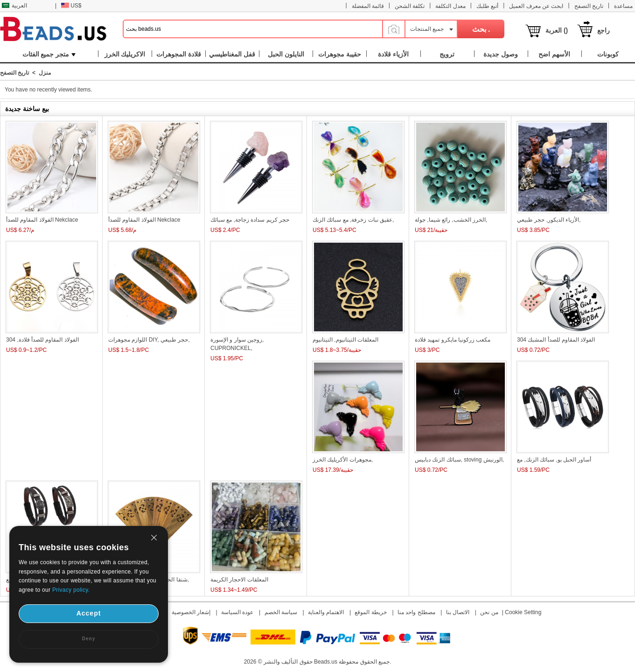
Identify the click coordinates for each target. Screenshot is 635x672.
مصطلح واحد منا (416, 612)
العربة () (557, 30)
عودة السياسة (237, 612)
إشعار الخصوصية (191, 612)
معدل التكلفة (450, 6)
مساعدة (623, 6)
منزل (45, 73)
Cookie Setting (523, 612)
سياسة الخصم (281, 612)
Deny (89, 639)
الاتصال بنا (458, 612)
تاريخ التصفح (589, 6)
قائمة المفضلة (368, 6)
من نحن (489, 612)
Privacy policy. (71, 590)
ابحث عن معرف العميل (536, 6)
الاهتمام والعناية (326, 612)
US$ (71, 6)
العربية (14, 6)
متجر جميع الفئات (49, 54)
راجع (604, 30)
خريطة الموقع (370, 612)
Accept (89, 613)
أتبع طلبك (487, 6)
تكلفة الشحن (410, 6)
